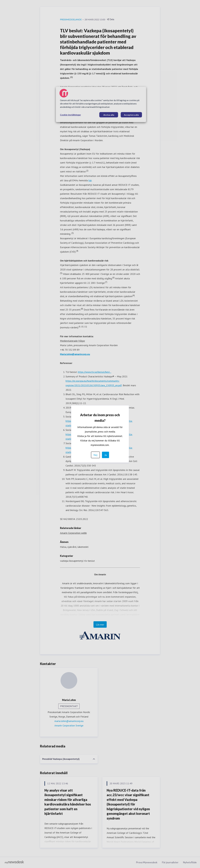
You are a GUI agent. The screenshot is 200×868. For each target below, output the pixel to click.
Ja (105, 455)
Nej (95, 455)
